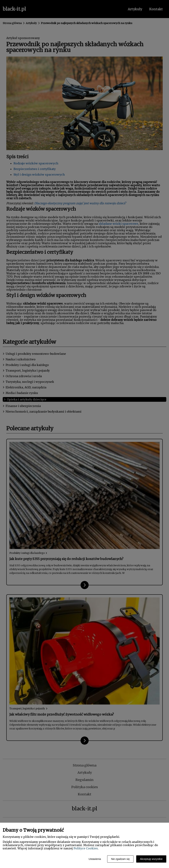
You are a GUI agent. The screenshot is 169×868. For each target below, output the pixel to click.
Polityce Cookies (86, 848)
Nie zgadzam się (120, 859)
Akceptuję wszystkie (151, 859)
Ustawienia (95, 859)
